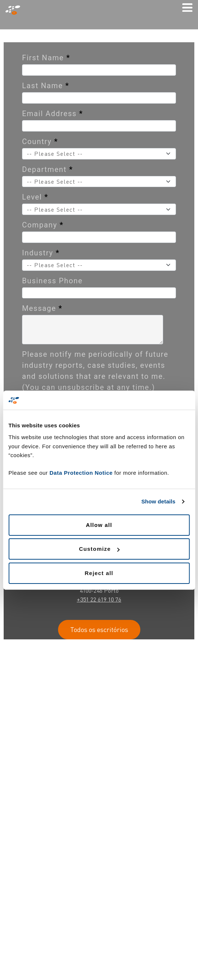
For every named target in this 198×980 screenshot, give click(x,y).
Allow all (99, 525)
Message (42, 308)
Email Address (53, 114)
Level (35, 197)
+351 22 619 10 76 (99, 599)
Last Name (46, 86)
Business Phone (52, 281)
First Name (46, 58)
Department (48, 169)
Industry (41, 253)
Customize (99, 549)
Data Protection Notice (81, 473)
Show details (159, 501)
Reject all (99, 573)
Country (40, 141)
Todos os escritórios (99, 629)
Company (43, 225)
